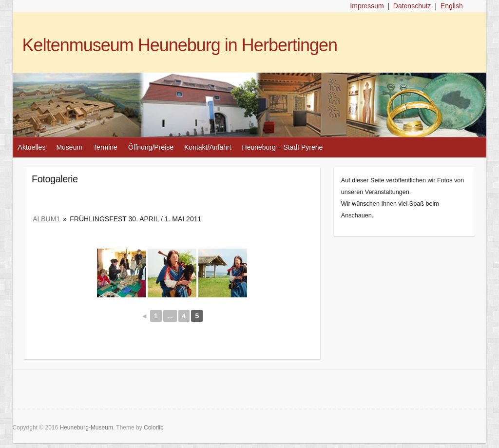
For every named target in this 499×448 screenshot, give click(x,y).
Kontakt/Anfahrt (208, 147)
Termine (105, 147)
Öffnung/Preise (151, 147)
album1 (46, 219)
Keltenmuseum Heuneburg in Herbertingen (180, 45)
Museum (69, 147)
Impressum (367, 6)
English (452, 6)
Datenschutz (412, 6)
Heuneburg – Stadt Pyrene (283, 147)
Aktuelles (32, 147)
